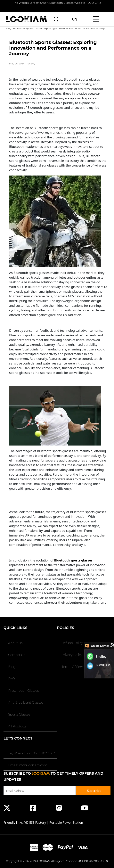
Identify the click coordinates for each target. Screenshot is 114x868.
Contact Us (16, 655)
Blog (9, 28)
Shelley (101, 657)
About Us (15, 643)
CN (75, 19)
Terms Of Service (74, 667)
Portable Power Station (66, 823)
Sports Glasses (19, 714)
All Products (17, 726)
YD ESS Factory (35, 823)
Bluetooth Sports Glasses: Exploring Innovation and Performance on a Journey (59, 28)
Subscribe (94, 791)
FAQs (12, 679)
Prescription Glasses (23, 691)
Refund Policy (72, 643)
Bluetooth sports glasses (73, 560)
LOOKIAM (103, 665)
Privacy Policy (72, 655)
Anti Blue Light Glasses (25, 703)
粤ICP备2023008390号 (93, 861)
